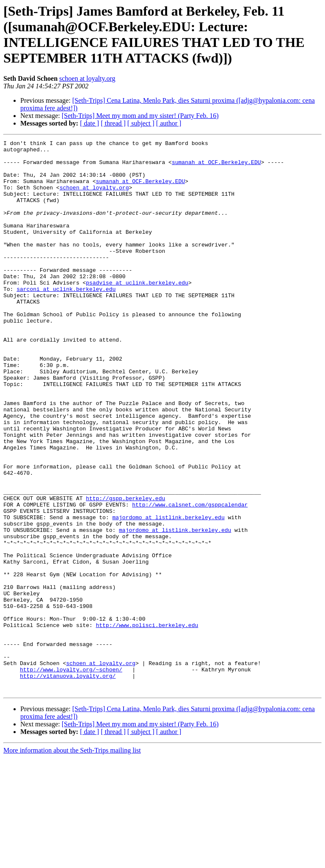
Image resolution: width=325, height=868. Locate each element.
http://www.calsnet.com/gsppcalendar (190, 578)
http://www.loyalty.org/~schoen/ (71, 776)
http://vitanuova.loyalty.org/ (68, 783)
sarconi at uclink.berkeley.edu (66, 319)
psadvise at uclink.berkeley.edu (137, 312)
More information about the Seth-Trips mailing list (72, 861)
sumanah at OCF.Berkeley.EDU (216, 167)
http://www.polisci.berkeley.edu (147, 723)
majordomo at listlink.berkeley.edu (168, 593)
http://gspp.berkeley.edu (125, 570)
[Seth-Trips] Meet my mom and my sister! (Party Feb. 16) (140, 116)
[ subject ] (141, 123)
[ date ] (90, 123)
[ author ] (169, 123)
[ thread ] (113, 123)
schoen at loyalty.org (87, 78)
